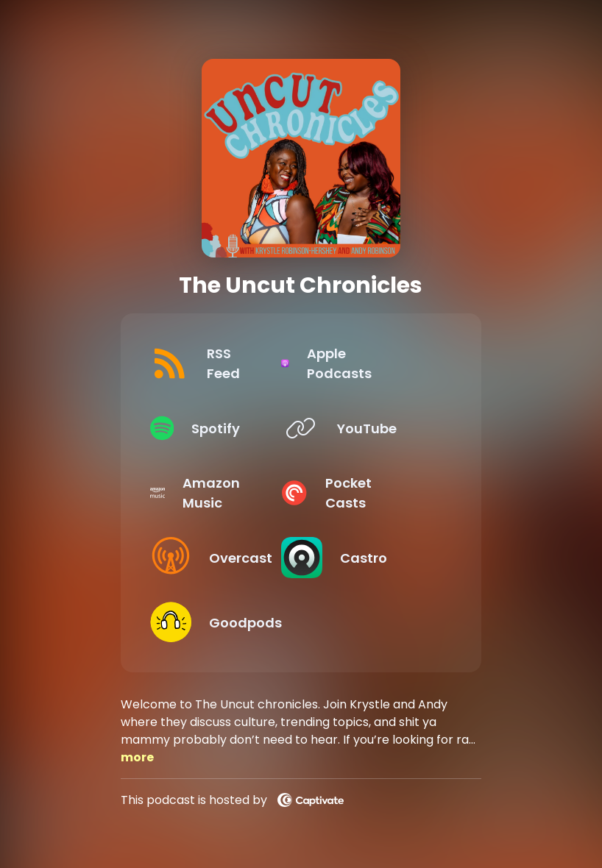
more (137, 757)
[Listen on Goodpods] (217, 622)
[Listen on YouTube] (373, 428)
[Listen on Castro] (373, 558)
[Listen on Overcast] (217, 558)
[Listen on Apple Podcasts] (373, 363)
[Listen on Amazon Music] (217, 493)
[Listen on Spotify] (217, 428)
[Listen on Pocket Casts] (373, 493)
